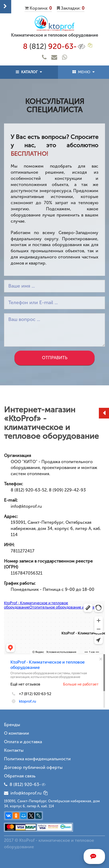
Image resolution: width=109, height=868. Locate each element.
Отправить (55, 358)
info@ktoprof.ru (23, 793)
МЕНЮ (83, 72)
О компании (17, 733)
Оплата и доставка (23, 742)
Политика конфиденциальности (37, 759)
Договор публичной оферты (33, 767)
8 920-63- (55, 46)
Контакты (14, 750)
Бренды (12, 725)
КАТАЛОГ (29, 72)
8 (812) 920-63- (28, 785)
